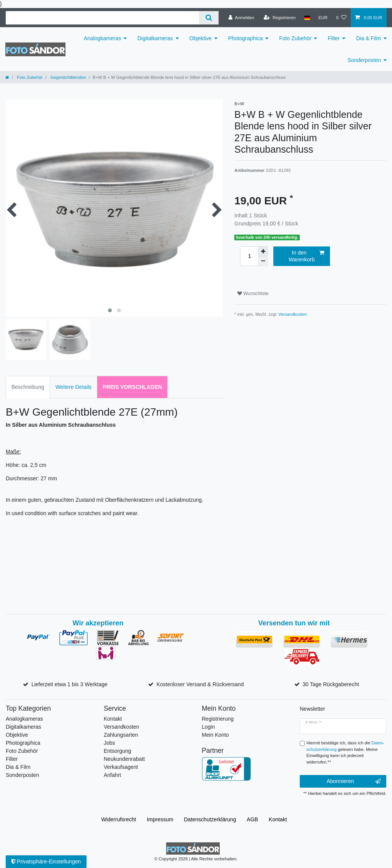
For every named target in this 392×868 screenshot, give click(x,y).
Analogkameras (102, 38)
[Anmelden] (241, 18)
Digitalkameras (155, 38)
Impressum (160, 819)
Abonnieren (354, 782)
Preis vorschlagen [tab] (132, 387)
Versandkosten (292, 314)
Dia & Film (368, 38)
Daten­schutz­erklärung (210, 819)
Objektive (201, 38)
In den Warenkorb (306, 256)
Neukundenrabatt (124, 759)
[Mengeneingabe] (249, 256)
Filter (334, 38)
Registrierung (218, 719)
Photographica (245, 38)
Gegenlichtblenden (68, 77)
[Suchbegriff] (102, 18)
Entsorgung (118, 751)
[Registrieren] (280, 18)
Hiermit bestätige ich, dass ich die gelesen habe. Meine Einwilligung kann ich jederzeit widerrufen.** (345, 752)
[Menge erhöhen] (263, 251)
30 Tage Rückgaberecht (331, 684)
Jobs (109, 743)
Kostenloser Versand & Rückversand (200, 684)
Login (208, 727)
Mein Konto (215, 735)
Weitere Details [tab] (74, 387)
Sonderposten (364, 60)
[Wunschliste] (341, 18)
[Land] (307, 18)
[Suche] (209, 18)
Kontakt (113, 719)
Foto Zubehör (295, 38)
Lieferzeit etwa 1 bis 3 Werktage (69, 684)
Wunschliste (253, 294)
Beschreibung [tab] (28, 387)
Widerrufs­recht (118, 819)
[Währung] (323, 18)
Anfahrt (112, 775)
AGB (253, 819)
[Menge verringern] (263, 261)
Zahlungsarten (121, 735)
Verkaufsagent (121, 767)
